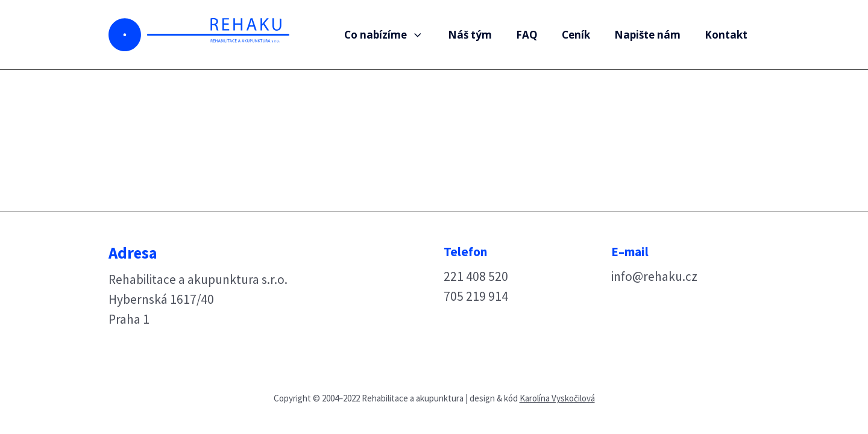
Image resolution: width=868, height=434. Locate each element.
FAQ (527, 35)
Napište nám (647, 35)
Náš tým (470, 35)
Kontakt (726, 35)
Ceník (576, 35)
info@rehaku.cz (654, 276)
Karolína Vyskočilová (557, 398)
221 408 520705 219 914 (476, 286)
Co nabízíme (384, 35)
